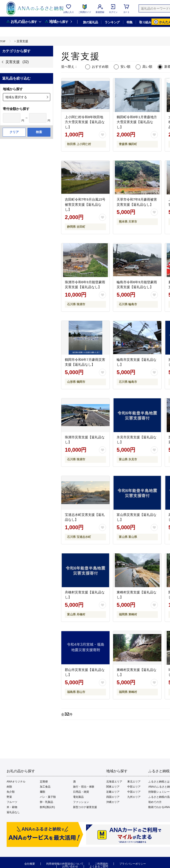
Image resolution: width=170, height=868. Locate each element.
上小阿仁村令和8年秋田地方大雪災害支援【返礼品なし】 (85, 122)
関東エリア (113, 787)
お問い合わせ (70, 866)
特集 (130, 22)
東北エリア (134, 782)
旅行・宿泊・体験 (84, 787)
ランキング (112, 22)
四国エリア (113, 797)
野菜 (9, 797)
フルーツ (12, 802)
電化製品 (78, 797)
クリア (14, 132)
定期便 (44, 782)
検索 (39, 132)
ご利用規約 (101, 864)
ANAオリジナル (16, 782)
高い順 (147, 67)
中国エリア (134, 792)
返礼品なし (13, 812)
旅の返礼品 (90, 22)
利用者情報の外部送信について (65, 864)
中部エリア (134, 787)
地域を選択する (16, 97)
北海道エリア (114, 782)
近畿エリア (113, 792)
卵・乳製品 (46, 802)
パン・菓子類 (48, 797)
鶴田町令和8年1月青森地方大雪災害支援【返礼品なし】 (137, 122)
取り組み (145, 22)
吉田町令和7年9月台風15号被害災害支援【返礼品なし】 (85, 204)
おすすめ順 (100, 67)
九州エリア (134, 797)
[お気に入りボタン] (102, 135)
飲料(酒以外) (47, 807)
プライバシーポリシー (133, 864)
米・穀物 (12, 807)
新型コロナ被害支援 (85, 807)
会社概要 (30, 864)
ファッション (81, 802)
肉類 (9, 787)
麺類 (42, 792)
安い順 (125, 67)
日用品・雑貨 (81, 792)
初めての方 (155, 802)
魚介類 (11, 792)
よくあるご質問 (99, 866)
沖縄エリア (113, 802)
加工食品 (45, 787)
